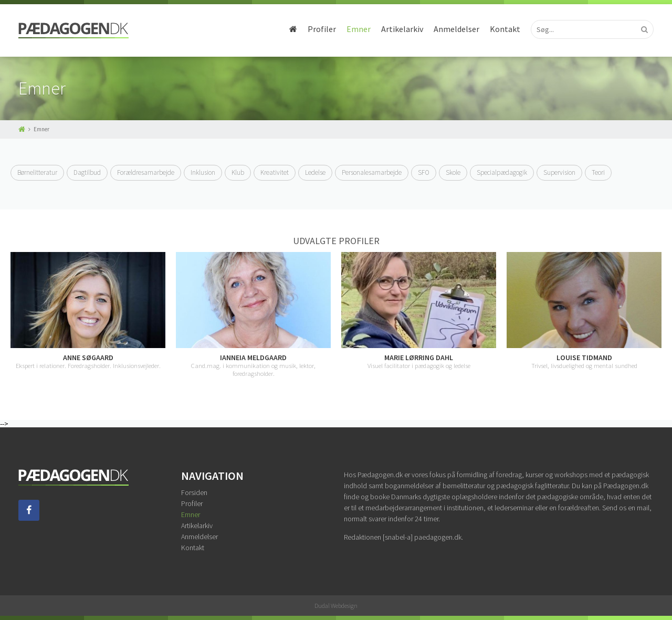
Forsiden (194, 492)
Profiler (322, 29)
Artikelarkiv (402, 29)
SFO (424, 172)
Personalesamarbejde (372, 172)
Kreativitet (275, 172)
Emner (359, 29)
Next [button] (661, 315)
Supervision (559, 172)
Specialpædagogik (502, 172)
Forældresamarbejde (146, 172)
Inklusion (203, 172)
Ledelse (315, 172)
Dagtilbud (87, 172)
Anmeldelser (456, 29)
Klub (238, 172)
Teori (598, 172)
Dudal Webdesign (336, 606)
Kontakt (505, 29)
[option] (88, 311)
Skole (453, 172)
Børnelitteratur (37, 172)
